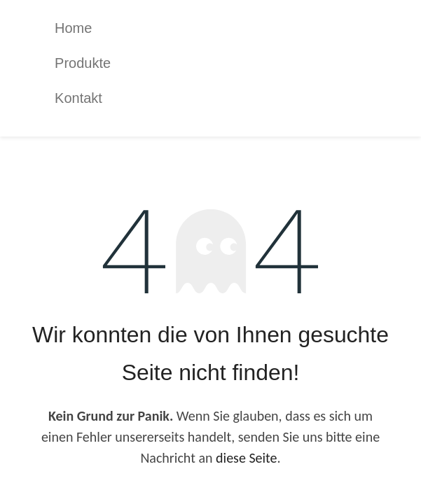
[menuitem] (221, 28)
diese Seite (247, 458)
